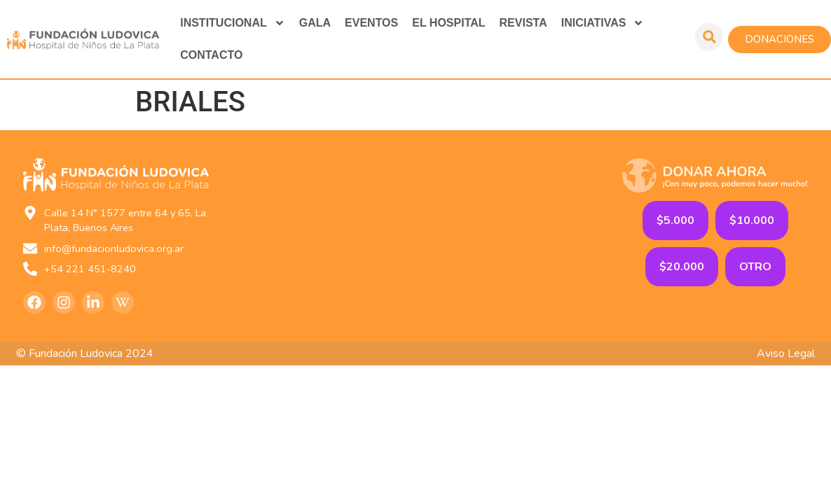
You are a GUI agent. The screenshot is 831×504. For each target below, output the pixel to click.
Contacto (211, 55)
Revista (523, 23)
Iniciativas (603, 23)
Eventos (371, 23)
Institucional (233, 23)
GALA (315, 23)
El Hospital (448, 23)
